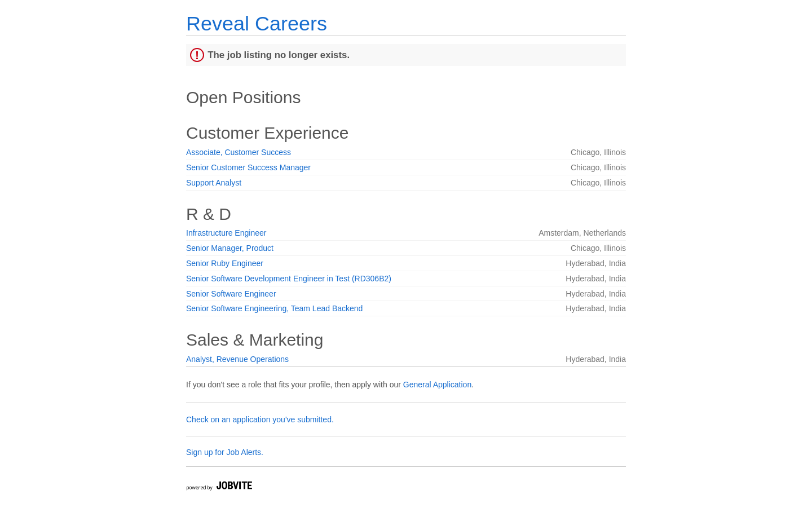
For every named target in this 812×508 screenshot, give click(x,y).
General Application (437, 385)
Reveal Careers (257, 23)
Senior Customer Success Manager (248, 167)
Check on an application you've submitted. (260, 419)
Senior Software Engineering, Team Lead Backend (274, 308)
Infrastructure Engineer (226, 233)
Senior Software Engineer (231, 294)
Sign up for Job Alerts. (225, 452)
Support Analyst (214, 183)
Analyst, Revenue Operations (237, 359)
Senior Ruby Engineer (225, 263)
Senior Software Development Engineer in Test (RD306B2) (289, 279)
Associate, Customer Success (239, 152)
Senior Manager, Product (230, 248)
